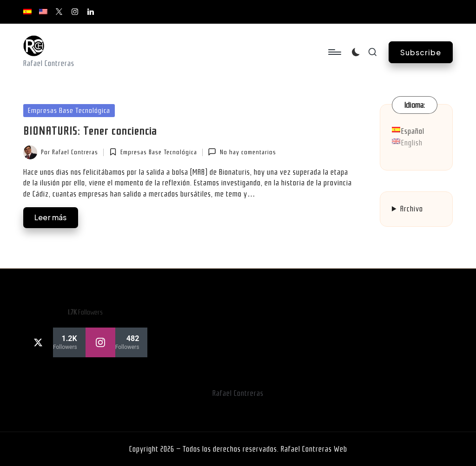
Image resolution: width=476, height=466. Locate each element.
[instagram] (117, 342)
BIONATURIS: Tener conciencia (90, 131)
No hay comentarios (242, 152)
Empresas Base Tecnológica (69, 111)
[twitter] (54, 342)
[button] (421, 52)
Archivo (412, 209)
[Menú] (334, 52)
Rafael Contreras (238, 393)
